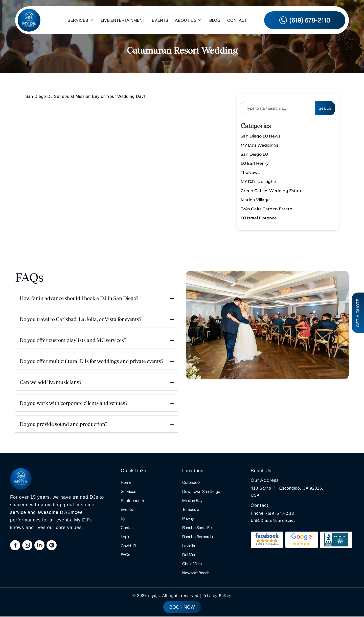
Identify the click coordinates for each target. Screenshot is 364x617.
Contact (237, 20)
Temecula (191, 510)
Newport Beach (196, 573)
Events (160, 20)
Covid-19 (129, 546)
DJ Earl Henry (255, 163)
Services (80, 20)
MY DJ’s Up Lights (259, 182)
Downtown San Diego (201, 491)
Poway (188, 519)
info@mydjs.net (280, 520)
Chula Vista (192, 564)
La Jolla (189, 546)
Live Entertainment (123, 20)
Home (126, 482)
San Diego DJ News (260, 136)
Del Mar (189, 555)
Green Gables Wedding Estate (272, 191)
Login (126, 537)
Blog (215, 20)
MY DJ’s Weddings (259, 145)
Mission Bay (192, 500)
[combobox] (278, 108)
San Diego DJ (254, 154)
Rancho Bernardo (198, 537)
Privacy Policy (217, 596)
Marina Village (255, 200)
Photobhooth (132, 500)
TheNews (250, 173)
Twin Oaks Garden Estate (266, 209)
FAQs (125, 555)
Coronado (191, 482)
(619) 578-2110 (280, 513)
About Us (188, 20)
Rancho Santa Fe (197, 528)
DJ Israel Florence (259, 218)
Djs (123, 519)
